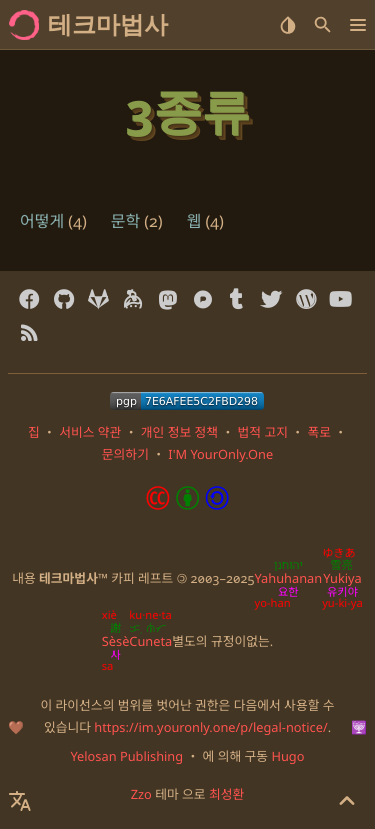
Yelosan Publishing (127, 756)
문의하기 (125, 454)
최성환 (226, 794)
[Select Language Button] (28, 801)
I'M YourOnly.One (220, 454)
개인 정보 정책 (179, 432)
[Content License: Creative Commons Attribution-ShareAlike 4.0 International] (188, 504)
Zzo (141, 794)
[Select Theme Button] (287, 25)
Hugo (287, 756)
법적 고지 (263, 432)
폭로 (319, 432)
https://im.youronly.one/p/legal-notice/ (210, 727)
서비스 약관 (90, 432)
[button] (357, 25)
